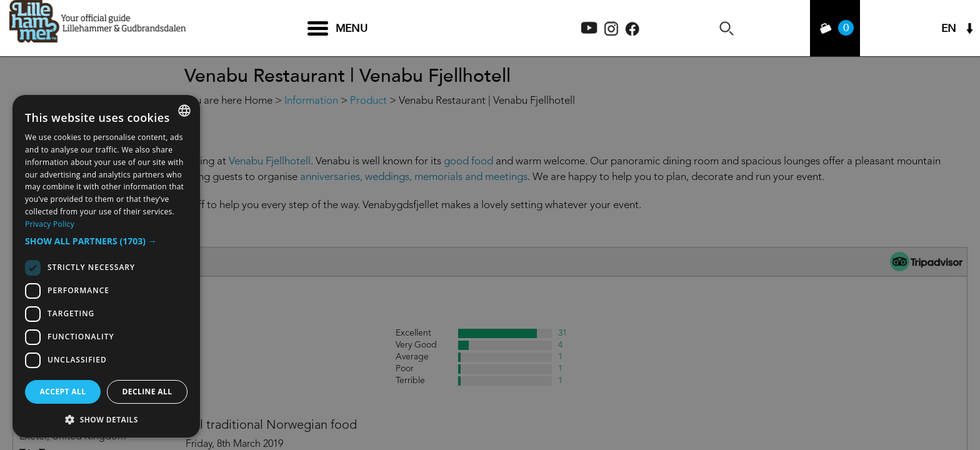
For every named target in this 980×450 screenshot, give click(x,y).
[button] (106, 241)
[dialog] (106, 266)
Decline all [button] (147, 392)
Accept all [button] (63, 392)
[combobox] (184, 111)
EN (949, 28)
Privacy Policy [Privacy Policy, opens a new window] (50, 224)
